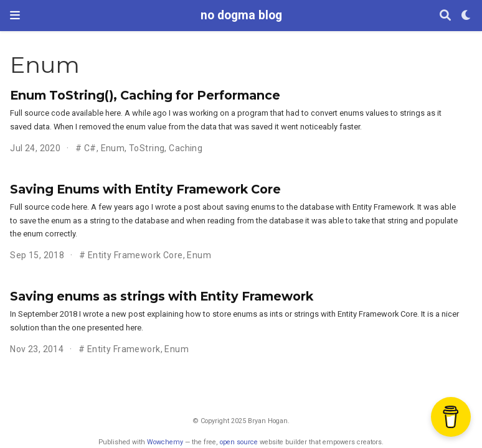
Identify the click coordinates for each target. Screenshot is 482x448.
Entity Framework (124, 349)
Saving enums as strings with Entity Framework (162, 296)
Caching (186, 148)
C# (90, 148)
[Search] (445, 16)
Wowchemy (165, 442)
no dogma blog (241, 15)
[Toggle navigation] (15, 15)
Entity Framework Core (135, 255)
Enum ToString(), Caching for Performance (145, 95)
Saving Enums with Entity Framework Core (145, 189)
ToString (147, 148)
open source (239, 442)
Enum (113, 148)
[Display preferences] (466, 16)
